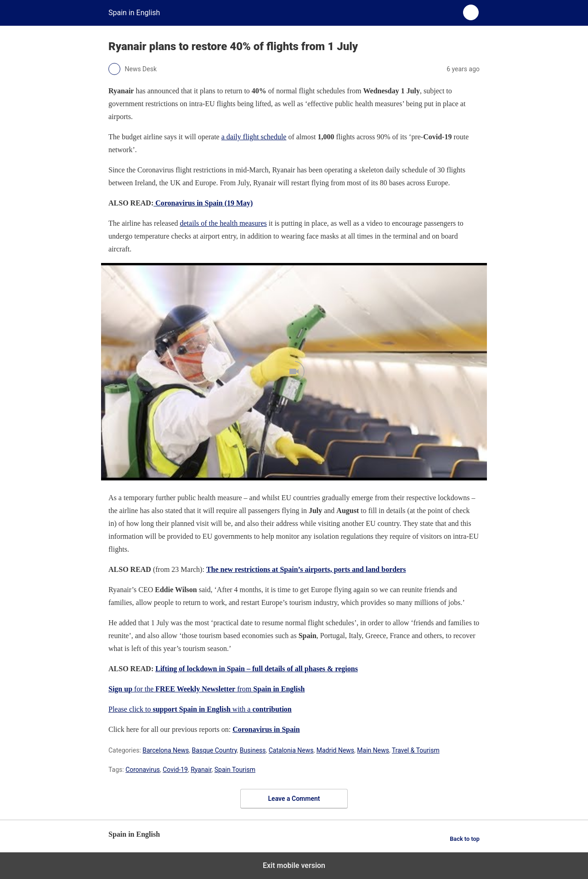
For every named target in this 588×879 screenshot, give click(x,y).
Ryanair (201, 770)
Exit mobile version (294, 865)
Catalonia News (291, 750)
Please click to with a (200, 709)
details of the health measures (223, 223)
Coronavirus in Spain (266, 729)
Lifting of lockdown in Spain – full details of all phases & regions (257, 669)
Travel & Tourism (416, 750)
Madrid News (335, 750)
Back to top (465, 839)
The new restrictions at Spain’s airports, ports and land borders (306, 569)
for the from (206, 689)
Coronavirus (143, 770)
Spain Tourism (235, 770)
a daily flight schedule (254, 137)
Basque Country (215, 750)
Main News (373, 750)
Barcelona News (166, 750)
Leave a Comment (294, 799)
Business (253, 750)
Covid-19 (175, 770)
